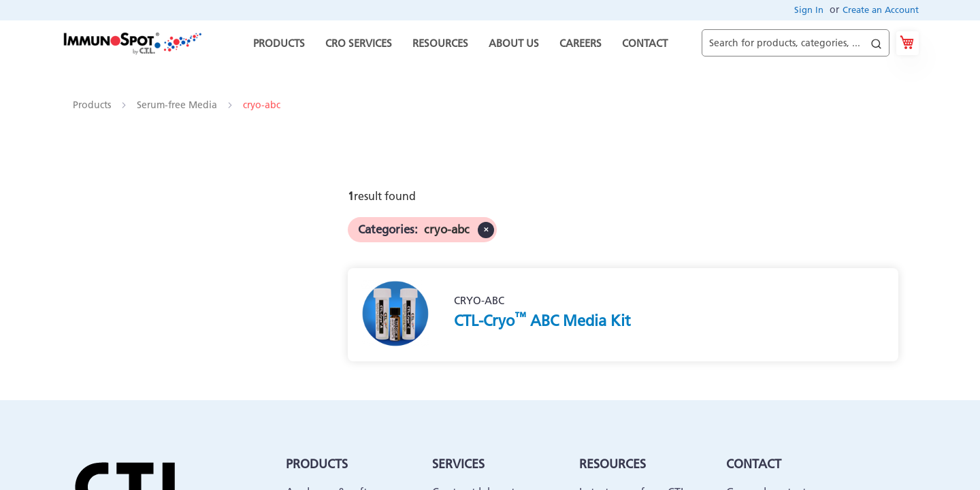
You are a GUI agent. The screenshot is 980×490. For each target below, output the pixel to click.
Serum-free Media (178, 105)
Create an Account (881, 10)
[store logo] (132, 43)
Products (93, 105)
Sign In (809, 10)
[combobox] (796, 43)
